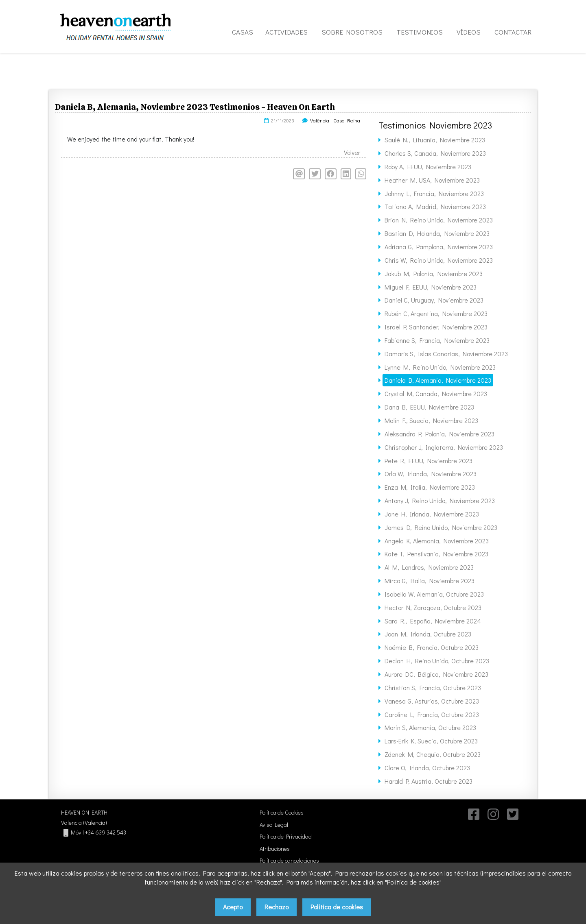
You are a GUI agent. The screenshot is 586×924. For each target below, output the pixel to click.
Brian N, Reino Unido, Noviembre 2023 (439, 220)
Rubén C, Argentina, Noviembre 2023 (436, 313)
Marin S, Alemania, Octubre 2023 (430, 727)
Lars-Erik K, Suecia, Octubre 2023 (431, 741)
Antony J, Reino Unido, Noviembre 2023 (440, 500)
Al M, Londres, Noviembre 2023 (429, 567)
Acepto (233, 907)
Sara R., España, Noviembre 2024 (433, 621)
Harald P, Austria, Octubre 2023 (429, 781)
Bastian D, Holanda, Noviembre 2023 (437, 233)
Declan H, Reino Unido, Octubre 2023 (437, 661)
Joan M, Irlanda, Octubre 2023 (428, 634)
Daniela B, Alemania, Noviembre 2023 (438, 380)
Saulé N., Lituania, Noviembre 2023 (435, 140)
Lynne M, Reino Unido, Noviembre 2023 (440, 367)
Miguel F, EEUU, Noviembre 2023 (431, 287)
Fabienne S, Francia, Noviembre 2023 (437, 340)
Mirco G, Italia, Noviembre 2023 (430, 581)
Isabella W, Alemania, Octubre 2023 (434, 594)
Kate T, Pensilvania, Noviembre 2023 (436, 554)
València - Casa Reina (335, 120)
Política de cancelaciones (289, 860)
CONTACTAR (513, 32)
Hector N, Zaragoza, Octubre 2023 (433, 607)
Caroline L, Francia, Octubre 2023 (432, 714)
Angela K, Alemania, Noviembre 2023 (437, 541)
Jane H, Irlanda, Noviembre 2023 (432, 514)
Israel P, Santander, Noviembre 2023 (436, 327)
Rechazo (277, 907)
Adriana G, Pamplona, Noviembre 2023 (439, 247)
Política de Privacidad (286, 836)
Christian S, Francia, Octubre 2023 (433, 688)
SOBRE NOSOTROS (352, 32)
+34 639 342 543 (106, 832)
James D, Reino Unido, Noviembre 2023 (441, 527)
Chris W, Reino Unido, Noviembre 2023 (439, 260)
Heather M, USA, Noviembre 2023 (432, 180)
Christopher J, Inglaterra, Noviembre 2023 (444, 447)
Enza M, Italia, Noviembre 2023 (430, 487)
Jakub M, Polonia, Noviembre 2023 (434, 273)
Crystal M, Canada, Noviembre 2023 (436, 393)
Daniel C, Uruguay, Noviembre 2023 (434, 300)
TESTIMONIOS (420, 32)
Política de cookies (337, 907)
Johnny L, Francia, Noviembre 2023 (434, 193)
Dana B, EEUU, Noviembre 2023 (429, 407)
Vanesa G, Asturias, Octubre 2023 (432, 701)
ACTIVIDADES (286, 32)
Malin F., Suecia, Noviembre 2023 (431, 420)
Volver (352, 152)
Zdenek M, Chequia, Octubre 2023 (433, 754)
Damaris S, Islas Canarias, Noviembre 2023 (446, 354)
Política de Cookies (282, 812)
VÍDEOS (469, 32)
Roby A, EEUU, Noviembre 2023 (428, 167)
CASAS (243, 32)
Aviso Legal (274, 825)
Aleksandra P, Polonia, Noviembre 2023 (439, 434)
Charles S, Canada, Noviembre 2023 (435, 153)
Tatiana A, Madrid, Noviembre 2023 (435, 206)
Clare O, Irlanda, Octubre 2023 (427, 768)
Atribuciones (275, 849)
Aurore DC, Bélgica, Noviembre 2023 (436, 674)
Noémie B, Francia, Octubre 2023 (432, 647)
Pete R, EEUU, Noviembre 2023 (429, 461)
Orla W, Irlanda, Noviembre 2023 (431, 474)
